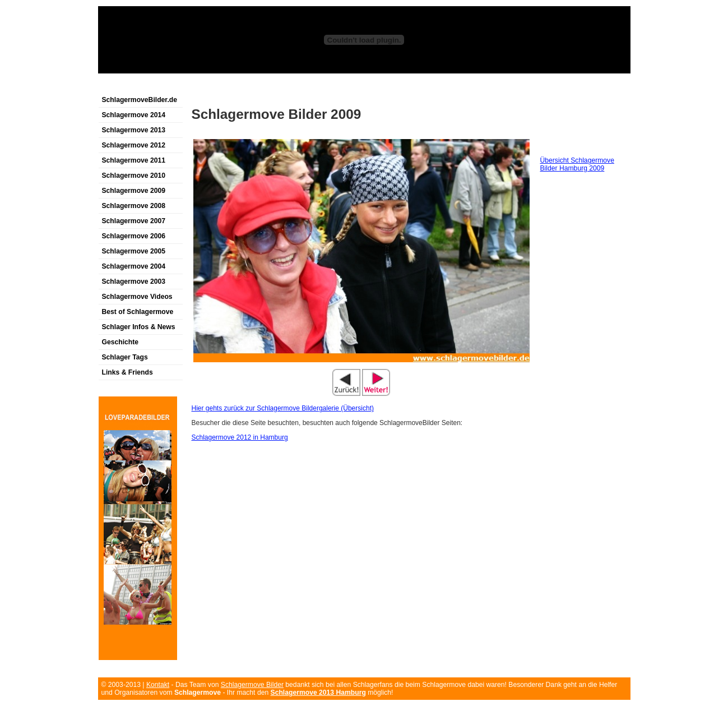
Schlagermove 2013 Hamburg (318, 693)
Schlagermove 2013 (134, 130)
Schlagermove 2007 (134, 221)
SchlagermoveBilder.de (140, 100)
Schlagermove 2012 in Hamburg (240, 437)
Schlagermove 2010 (134, 176)
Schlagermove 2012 (134, 145)
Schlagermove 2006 (134, 236)
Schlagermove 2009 (134, 191)
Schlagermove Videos (137, 297)
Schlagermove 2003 (134, 282)
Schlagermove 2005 (134, 251)
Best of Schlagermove (138, 312)
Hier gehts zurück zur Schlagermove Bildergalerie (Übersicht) (283, 408)
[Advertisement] (229, 86)
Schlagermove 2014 (134, 115)
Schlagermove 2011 (134, 160)
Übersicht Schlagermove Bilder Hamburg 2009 (577, 164)
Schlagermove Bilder (252, 685)
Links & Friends (127, 372)
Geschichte (120, 342)
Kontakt (158, 685)
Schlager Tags (125, 357)
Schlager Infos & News (139, 327)
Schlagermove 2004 (134, 266)
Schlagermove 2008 (134, 206)
